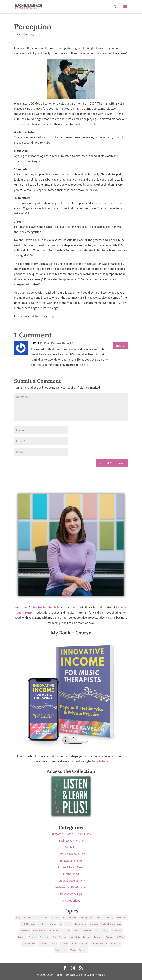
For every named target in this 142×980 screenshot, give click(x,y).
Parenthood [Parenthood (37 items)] (116, 930)
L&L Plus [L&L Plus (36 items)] (66, 930)
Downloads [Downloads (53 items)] (121, 917)
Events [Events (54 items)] (53, 924)
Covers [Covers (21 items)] (98, 917)
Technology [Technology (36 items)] (115, 943)
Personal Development (71, 880)
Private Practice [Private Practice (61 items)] (59, 937)
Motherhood (71, 874)
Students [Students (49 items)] (64, 943)
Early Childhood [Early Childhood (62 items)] (28, 924)
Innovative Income (71, 861)
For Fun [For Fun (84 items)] (69, 924)
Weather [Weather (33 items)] (83, 950)
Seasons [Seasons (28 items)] (110, 937)
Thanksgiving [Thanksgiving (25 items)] (61, 950)
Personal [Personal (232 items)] (22, 937)
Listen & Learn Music (71, 867)
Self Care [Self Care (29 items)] (120, 937)
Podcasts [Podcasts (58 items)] (33, 937)
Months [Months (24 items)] (76, 930)
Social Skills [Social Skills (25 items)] (43, 943)
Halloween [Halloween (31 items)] (25, 930)
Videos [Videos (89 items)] (73, 950)
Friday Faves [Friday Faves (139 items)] (81, 924)
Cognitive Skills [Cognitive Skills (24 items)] (70, 917)
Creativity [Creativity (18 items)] (109, 917)
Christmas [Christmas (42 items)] (55, 917)
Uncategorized (71, 900)
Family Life (71, 847)
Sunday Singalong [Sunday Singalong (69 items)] (99, 943)
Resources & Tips (71, 894)
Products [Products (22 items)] (87, 937)
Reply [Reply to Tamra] (120, 345)
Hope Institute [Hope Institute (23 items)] (39, 930)
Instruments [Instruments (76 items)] (54, 930)
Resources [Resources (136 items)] (99, 937)
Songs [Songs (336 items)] (54, 943)
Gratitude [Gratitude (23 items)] (94, 924)
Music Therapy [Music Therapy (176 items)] (102, 930)
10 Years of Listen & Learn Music (71, 834)
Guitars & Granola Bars (71, 854)
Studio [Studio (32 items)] (74, 943)
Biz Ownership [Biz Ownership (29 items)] (30, 917)
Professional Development (71, 887)
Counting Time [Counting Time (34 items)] (86, 917)
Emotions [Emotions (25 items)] (42, 924)
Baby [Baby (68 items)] (18, 917)
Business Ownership (71, 841)
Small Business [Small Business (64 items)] (29, 943)
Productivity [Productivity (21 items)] (75, 937)
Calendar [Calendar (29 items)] (44, 917)
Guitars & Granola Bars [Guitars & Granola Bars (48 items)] (111, 924)
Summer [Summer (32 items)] (84, 943)
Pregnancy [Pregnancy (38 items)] (45, 937)
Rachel (21, 34)
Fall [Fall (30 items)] (60, 924)
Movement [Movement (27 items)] (87, 930)
